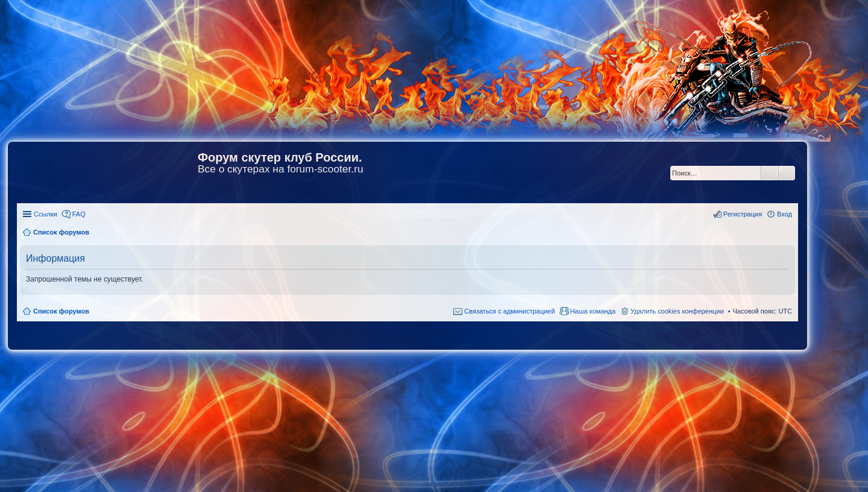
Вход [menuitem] (785, 214)
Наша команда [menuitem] (593, 311)
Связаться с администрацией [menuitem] (509, 311)
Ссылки (46, 214)
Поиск (770, 173)
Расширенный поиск (787, 173)
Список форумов (61, 311)
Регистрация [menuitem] (743, 214)
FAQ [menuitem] (79, 214)
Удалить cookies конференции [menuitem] (677, 311)
